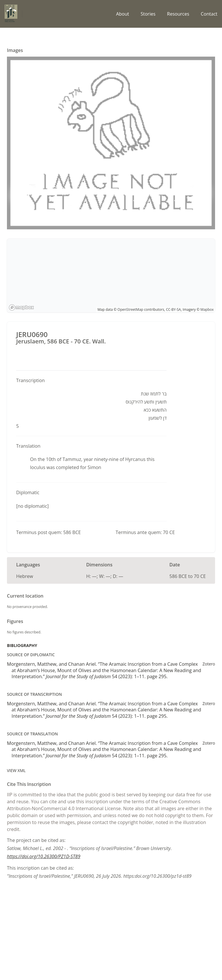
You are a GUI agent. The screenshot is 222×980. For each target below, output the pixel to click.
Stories (148, 14)
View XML (16, 770)
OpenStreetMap (130, 309)
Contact (209, 14)
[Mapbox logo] (21, 307)
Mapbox (207, 309)
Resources (178, 14)
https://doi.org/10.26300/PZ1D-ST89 (44, 856)
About (122, 14)
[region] (111, 276)
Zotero (209, 664)
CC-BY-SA (173, 309)
